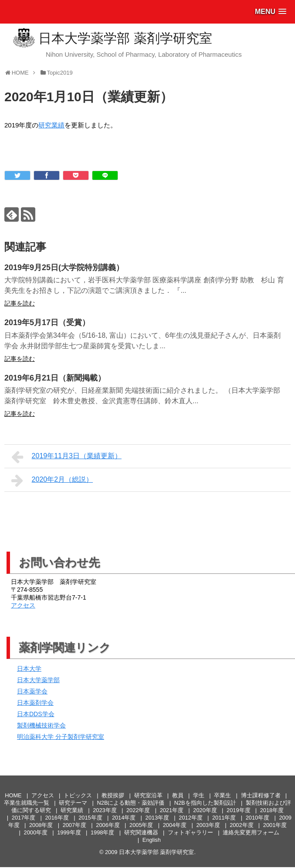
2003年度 (208, 825)
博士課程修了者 (261, 795)
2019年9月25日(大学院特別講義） (64, 268)
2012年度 (190, 818)
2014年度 (124, 818)
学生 (199, 795)
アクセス (23, 605)
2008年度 (41, 825)
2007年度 (75, 825)
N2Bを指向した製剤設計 (205, 803)
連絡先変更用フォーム (251, 832)
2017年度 (24, 818)
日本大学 (29, 669)
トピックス (78, 795)
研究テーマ (73, 803)
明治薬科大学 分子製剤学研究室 (61, 737)
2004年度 (175, 825)
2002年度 (241, 825)
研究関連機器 (141, 832)
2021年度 (172, 810)
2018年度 (272, 810)
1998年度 (102, 832)
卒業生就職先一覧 (27, 803)
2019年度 (238, 810)
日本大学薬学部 (38, 680)
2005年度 (141, 825)
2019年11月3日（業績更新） (66, 457)
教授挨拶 (113, 795)
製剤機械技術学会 (41, 725)
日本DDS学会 (36, 714)
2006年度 (108, 825)
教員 (178, 795)
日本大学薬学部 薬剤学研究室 (125, 38)
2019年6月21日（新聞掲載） (55, 378)
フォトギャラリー (190, 832)
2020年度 (205, 810)
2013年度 (157, 818)
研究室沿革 (148, 795)
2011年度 (224, 818)
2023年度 (105, 810)
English (152, 840)
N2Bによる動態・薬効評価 (131, 803)
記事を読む (20, 303)
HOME (13, 795)
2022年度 (138, 810)
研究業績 (51, 125)
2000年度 (36, 832)
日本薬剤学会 (35, 703)
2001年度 (275, 825)
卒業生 (222, 795)
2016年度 (57, 818)
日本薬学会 (32, 691)
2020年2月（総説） (52, 480)
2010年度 (258, 818)
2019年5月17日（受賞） (47, 322)
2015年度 (90, 818)
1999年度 (69, 832)
